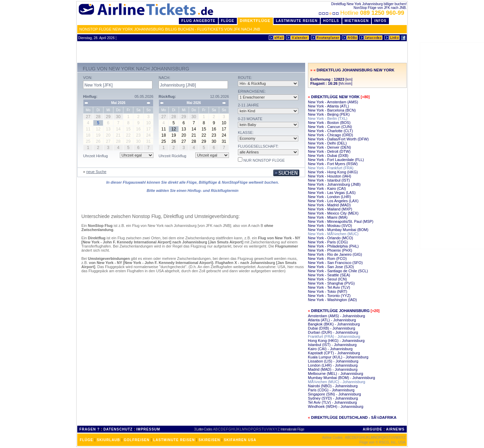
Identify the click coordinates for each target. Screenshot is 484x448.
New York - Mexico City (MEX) (333, 213)
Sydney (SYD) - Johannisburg (333, 398)
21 (194, 135)
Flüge (228, 21)
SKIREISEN (209, 440)
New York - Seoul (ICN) (327, 279)
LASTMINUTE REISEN (174, 440)
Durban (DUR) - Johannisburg (333, 332)
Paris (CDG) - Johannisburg (331, 390)
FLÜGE (86, 440)
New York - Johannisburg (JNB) (334, 184)
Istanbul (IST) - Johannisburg (332, 345)
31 (224, 141)
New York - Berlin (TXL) (328, 118)
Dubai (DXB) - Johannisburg (332, 328)
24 (224, 135)
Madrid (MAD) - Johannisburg (333, 369)
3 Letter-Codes (203, 429)
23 (214, 135)
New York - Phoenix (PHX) (330, 250)
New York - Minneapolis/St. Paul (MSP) (341, 221)
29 (204, 141)
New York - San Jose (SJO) (331, 267)
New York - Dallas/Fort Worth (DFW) (338, 139)
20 (184, 135)
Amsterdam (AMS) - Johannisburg (336, 316)
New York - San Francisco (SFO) (335, 263)
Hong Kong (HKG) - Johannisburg (336, 341)
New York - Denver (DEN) (329, 147)
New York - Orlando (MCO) (330, 238)
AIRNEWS (395, 429)
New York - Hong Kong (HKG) (333, 172)
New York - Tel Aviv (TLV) (329, 287)
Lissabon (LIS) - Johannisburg (333, 361)
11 (164, 129)
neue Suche (96, 172)
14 (194, 129)
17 (224, 129)
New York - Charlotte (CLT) (330, 131)
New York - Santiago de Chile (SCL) (338, 271)
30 (214, 141)
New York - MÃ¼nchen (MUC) (333, 234)
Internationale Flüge (292, 429)
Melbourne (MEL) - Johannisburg (336, 374)
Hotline (362, 13)
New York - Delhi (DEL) (327, 143)
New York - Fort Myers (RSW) (333, 164)
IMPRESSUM (148, 429)
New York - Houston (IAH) (330, 176)
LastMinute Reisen (297, 21)
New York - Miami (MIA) (328, 217)
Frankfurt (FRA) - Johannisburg (334, 336)
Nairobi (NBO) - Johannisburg (333, 386)
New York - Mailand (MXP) (330, 209)
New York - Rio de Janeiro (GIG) (335, 254)
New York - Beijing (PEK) (329, 114)
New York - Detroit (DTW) (329, 151)
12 (174, 129)
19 (174, 135)
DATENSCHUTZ (118, 429)
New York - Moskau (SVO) (330, 226)
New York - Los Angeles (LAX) (333, 201)
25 (164, 141)
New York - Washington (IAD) (332, 300)
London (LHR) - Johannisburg (333, 365)
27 (184, 141)
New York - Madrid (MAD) (329, 205)
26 (174, 141)
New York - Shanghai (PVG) (331, 283)
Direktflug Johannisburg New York (355, 70)
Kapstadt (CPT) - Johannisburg (334, 353)
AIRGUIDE (373, 429)
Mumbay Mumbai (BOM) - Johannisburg (342, 378)
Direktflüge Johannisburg (340, 311)
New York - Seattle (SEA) (329, 275)
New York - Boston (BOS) (329, 123)
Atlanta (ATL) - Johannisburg (332, 320)
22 (204, 135)
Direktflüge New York (335, 97)
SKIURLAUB (108, 440)
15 (204, 129)
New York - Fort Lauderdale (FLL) (336, 160)
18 (164, 135)
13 (184, 129)
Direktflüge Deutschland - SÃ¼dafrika (354, 417)
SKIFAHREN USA (240, 440)
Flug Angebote (198, 21)
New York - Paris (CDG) (328, 242)
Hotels (331, 21)
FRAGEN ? (89, 429)
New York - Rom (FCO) (327, 259)
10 (224, 123)
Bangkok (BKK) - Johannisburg (334, 324)
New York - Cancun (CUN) (330, 127)
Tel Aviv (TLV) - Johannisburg (332, 402)
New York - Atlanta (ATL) (329, 106)
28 (194, 141)
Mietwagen (357, 21)
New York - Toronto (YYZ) (329, 296)
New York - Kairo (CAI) (327, 188)
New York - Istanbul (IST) (329, 180)
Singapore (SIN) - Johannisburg (335, 394)
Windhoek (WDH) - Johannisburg (336, 406)
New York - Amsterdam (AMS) (333, 102)
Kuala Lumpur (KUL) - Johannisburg (338, 357)
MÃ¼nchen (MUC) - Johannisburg (337, 382)
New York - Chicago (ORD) (330, 135)
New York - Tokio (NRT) (328, 291)
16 (214, 129)
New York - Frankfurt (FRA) (331, 168)
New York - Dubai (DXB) (328, 156)
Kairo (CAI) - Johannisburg (330, 349)
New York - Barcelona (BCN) (332, 110)
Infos (380, 21)
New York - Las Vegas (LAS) (332, 193)
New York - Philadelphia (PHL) (333, 246)
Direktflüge (255, 21)
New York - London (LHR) (329, 197)
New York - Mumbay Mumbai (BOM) (338, 230)
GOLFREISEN (137, 440)
